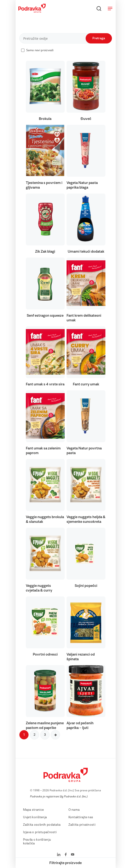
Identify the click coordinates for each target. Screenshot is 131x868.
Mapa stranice (34, 810)
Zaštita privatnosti (82, 825)
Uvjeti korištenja (35, 817)
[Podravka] (32, 11)
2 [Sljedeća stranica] (34, 735)
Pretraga (99, 38)
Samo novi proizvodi (40, 50)
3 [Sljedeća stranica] (45, 735)
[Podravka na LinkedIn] (59, 855)
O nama (74, 810)
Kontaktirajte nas (81, 817)
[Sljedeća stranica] (55, 735)
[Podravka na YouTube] (73, 855)
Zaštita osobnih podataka (42, 825)
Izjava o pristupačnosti (40, 832)
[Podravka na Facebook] (66, 855)
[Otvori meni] (110, 8)
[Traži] (99, 8)
